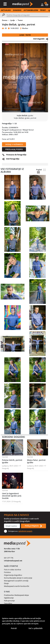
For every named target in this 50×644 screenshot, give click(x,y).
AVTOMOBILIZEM (31, 10)
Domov (5, 20)
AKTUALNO (6, 10)
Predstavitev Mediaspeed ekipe (16, 595)
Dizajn (6, 583)
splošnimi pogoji (25, 531)
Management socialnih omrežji (16, 581)
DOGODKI (17, 10)
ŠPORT (43, 10)
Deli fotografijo (13, 159)
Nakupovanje (9, 601)
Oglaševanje (9, 598)
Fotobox (7, 572)
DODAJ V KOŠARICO (14, 144)
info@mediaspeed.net (13, 561)
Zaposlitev (8, 603)
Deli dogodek (39, 39)
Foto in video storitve (12, 570)
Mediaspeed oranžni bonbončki (17, 586)
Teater (20, 20)
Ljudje (12, 20)
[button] (47, 5)
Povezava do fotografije (16, 155)
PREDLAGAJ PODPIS (14, 149)
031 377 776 (9, 558)
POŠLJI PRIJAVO (33, 526)
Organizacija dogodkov (13, 575)
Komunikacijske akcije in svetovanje (18, 578)
